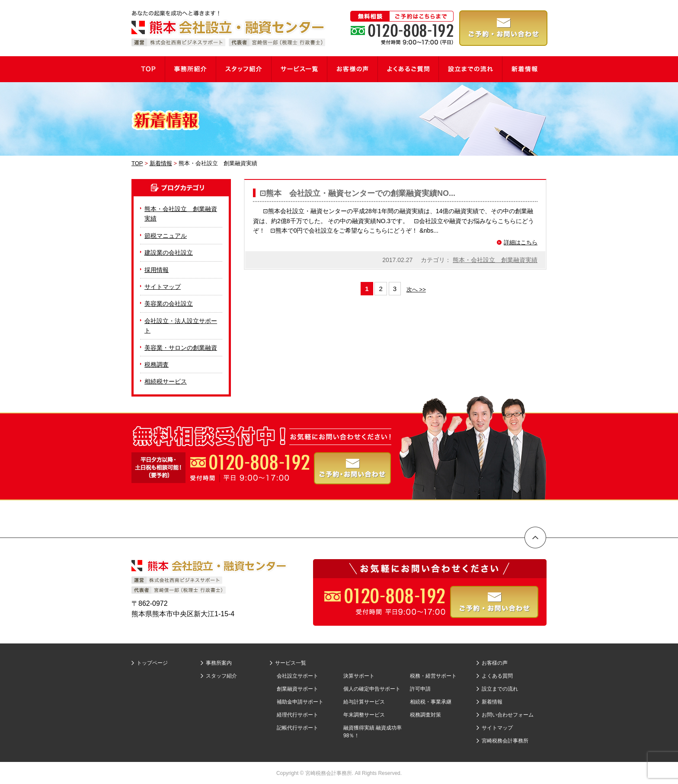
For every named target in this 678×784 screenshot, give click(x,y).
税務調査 (157, 365)
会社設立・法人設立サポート (181, 326)
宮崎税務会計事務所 (505, 741)
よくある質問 (497, 676)
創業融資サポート (297, 689)
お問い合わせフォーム (508, 715)
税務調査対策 (425, 715)
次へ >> (416, 290)
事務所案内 (219, 663)
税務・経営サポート (433, 676)
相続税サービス (166, 381)
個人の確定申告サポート (372, 689)
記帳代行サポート (297, 728)
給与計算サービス (364, 702)
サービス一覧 (291, 663)
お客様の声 (495, 663)
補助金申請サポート (300, 702)
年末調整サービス (364, 715)
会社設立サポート (297, 676)
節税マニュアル (166, 236)
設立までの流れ (500, 689)
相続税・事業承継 (431, 702)
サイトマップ (163, 287)
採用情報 (157, 270)
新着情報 (492, 702)
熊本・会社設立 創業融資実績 (495, 260)
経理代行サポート (297, 715)
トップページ (152, 663)
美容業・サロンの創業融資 (181, 348)
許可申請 (420, 689)
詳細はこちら (521, 242)
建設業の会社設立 (169, 253)
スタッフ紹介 (221, 676)
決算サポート (359, 676)
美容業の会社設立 (169, 304)
